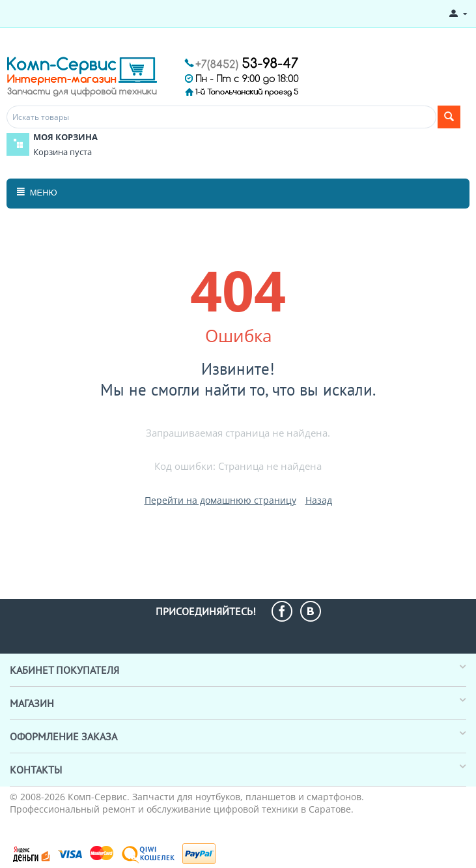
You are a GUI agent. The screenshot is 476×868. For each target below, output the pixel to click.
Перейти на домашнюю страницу (220, 500)
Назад (319, 500)
